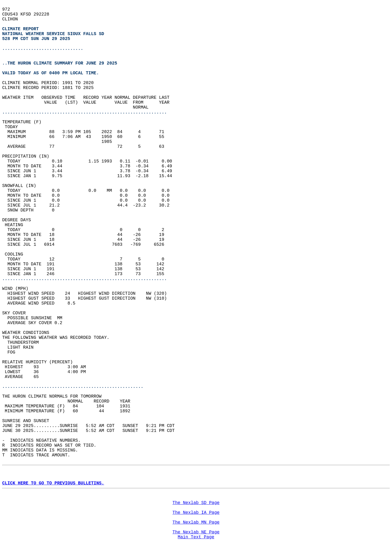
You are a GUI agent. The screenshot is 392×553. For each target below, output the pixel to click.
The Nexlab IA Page (196, 513)
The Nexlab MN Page (196, 523)
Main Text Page (196, 537)
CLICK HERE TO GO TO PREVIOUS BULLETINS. (53, 483)
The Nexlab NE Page (196, 532)
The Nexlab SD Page (196, 503)
